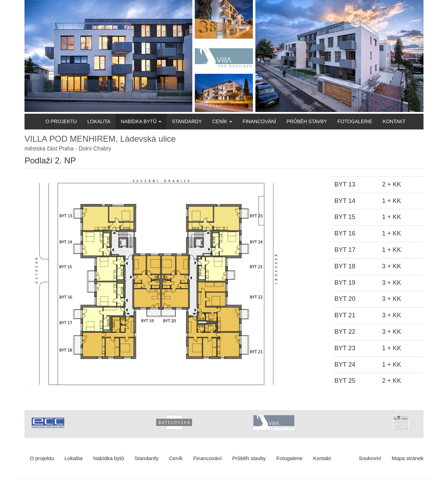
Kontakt (394, 121)
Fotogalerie (355, 121)
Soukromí (370, 458)
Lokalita (99, 121)
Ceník (222, 121)
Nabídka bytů (141, 121)
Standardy (187, 121)
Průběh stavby (307, 121)
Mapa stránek (408, 458)
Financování (259, 121)
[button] (173, 283)
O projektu (61, 121)
